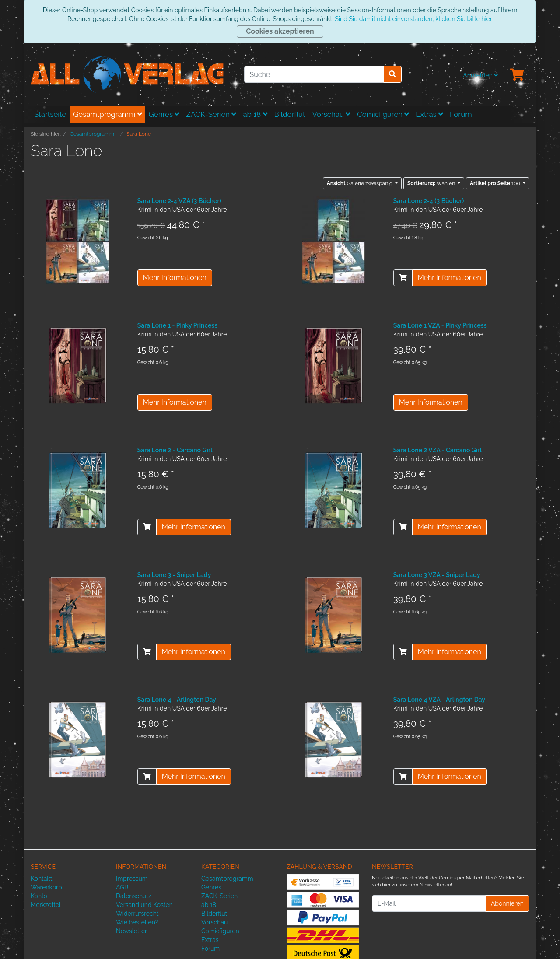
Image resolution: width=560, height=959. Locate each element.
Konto (39, 896)
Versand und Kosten (144, 905)
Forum (461, 114)
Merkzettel (46, 905)
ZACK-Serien (211, 114)
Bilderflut (290, 114)
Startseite (50, 114)
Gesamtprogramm (107, 114)
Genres (164, 114)
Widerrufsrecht (137, 913)
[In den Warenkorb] (403, 278)
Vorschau (331, 114)
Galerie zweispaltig (360, 183)
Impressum (132, 878)
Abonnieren (507, 903)
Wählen (432, 183)
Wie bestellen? (137, 922)
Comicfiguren (383, 114)
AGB (122, 887)
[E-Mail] (429, 903)
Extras (429, 114)
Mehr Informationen (175, 278)
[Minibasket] (517, 75)
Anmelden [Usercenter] (480, 75)
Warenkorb (46, 887)
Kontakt (41, 878)
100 (496, 183)
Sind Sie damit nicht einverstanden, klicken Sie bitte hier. (413, 19)
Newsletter (131, 931)
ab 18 (255, 114)
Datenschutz (134, 896)
